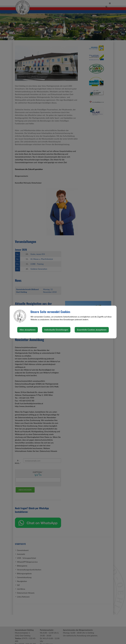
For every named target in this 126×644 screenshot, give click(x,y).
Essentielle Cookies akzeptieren (92, 330)
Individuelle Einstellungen (56, 330)
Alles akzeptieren (27, 330)
